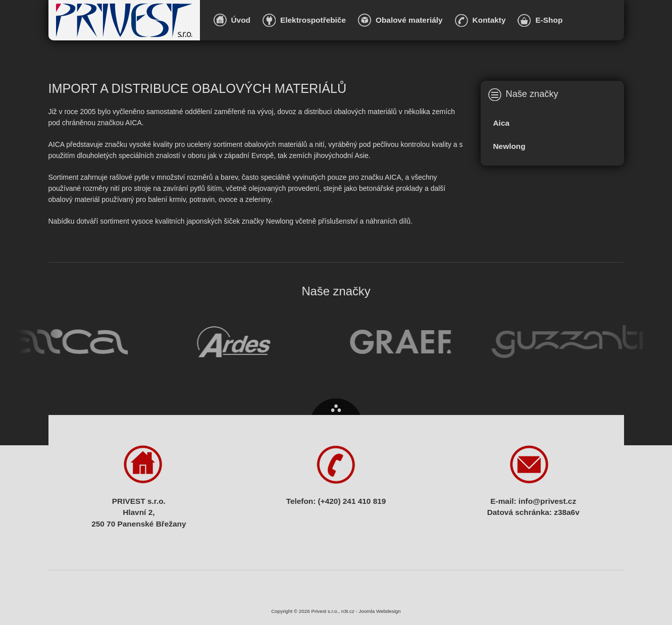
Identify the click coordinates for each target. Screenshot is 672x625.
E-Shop (549, 20)
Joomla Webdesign (380, 611)
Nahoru (336, 407)
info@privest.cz (547, 501)
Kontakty (489, 20)
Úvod (241, 20)
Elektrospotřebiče (313, 20)
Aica (502, 123)
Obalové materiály (409, 20)
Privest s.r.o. (124, 20)
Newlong (509, 146)
